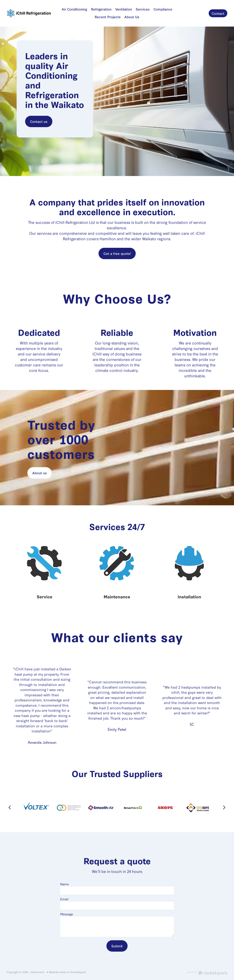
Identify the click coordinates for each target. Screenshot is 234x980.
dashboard (37, 972)
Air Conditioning (74, 9)
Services (143, 9)
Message (67, 914)
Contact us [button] (39, 121)
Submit (117, 946)
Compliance (163, 9)
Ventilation (124, 9)
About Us (132, 17)
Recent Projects (108, 17)
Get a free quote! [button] (117, 253)
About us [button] (40, 473)
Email (64, 899)
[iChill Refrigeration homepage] (29, 13)
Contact (218, 13)
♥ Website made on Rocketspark (66, 972)
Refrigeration (101, 9)
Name (64, 884)
